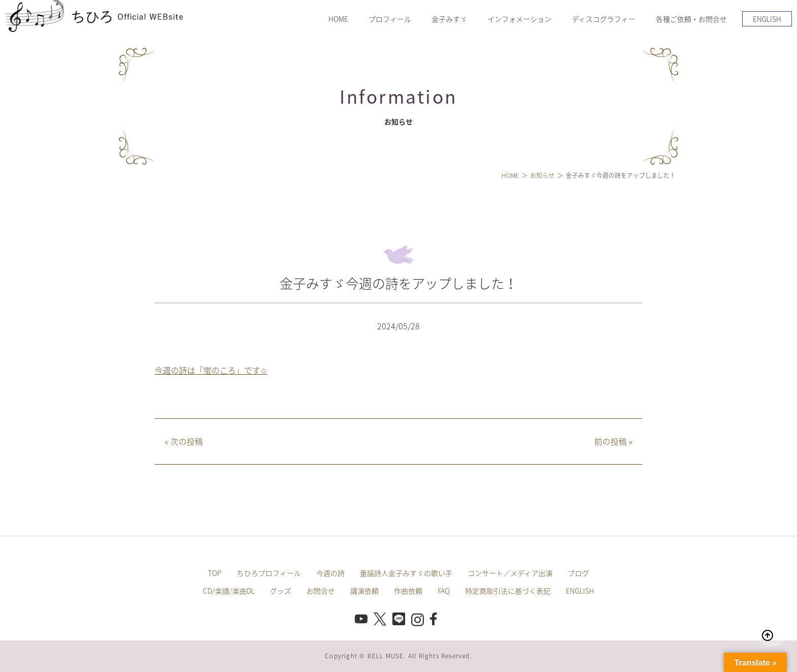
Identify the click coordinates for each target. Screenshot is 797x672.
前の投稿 (613, 441)
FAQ (444, 591)
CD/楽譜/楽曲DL (229, 591)
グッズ (281, 591)
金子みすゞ (449, 19)
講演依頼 (364, 591)
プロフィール (390, 19)
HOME (338, 19)
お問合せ (321, 591)
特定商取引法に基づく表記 (508, 591)
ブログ (578, 573)
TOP (215, 573)
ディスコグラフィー (604, 19)
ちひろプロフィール (269, 573)
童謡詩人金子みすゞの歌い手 (406, 573)
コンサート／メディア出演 (510, 573)
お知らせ (542, 175)
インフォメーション (519, 19)
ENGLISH (767, 19)
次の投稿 (184, 441)
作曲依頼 (408, 591)
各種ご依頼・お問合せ (691, 19)
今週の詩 (330, 573)
